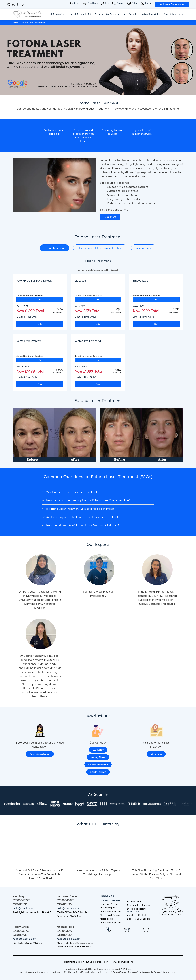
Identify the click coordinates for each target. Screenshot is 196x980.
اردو (14, 4)
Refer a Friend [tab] (144, 248)
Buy (40, 324)
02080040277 (21, 900)
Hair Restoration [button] (56, 14)
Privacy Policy (102, 962)
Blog (105, 3)
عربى (22, 4)
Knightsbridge (98, 772)
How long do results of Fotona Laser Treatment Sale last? (83, 525)
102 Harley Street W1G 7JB (27, 943)
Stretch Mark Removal (111, 915)
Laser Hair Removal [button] (76, 14)
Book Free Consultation (172, 4)
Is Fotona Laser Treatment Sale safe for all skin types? (80, 509)
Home (15, 23)
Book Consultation (40, 754)
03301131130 (20, 904)
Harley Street (98, 757)
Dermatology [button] (170, 14)
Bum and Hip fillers (109, 908)
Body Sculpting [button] (131, 14)
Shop (181, 14)
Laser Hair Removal (109, 904)
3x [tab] (40, 300)
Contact (118, 3)
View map (156, 754)
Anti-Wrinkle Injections (111, 911)
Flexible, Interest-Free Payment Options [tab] (100, 248)
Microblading (106, 919)
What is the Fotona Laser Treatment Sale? (73, 492)
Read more (110, 217)
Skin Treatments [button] (113, 14)
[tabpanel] (98, 327)
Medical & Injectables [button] (151, 14)
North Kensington (98, 765)
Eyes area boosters (136, 909)
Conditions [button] (91, 3)
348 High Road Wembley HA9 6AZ (32, 912)
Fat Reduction (134, 901)
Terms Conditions (142, 919)
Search (75, 3)
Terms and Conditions (122, 962)
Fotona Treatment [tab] (55, 248)
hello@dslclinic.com (24, 908)
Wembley (98, 750)
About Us (132, 915)
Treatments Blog (72, 962)
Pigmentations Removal (139, 905)
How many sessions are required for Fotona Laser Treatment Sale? (88, 500)
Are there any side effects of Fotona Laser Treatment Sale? (83, 517)
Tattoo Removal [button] (96, 14)
